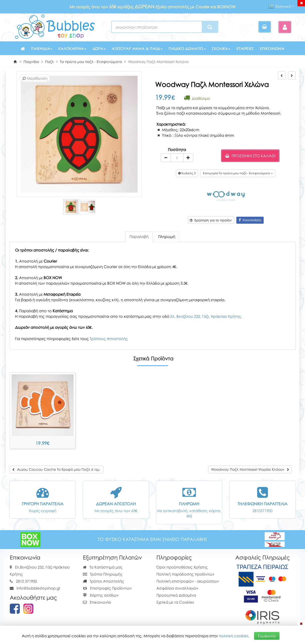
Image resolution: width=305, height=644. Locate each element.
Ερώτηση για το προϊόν (211, 220)
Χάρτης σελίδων (101, 595)
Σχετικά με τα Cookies (175, 602)
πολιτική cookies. (234, 636)
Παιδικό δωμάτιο (187, 49)
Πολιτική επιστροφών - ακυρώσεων (188, 581)
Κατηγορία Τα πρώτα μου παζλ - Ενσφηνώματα (238, 173)
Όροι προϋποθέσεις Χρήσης (182, 567)
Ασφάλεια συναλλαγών (177, 588)
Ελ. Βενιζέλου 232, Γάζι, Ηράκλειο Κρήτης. (206, 316)
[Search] (210, 27)
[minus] (166, 158)
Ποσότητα (177, 149)
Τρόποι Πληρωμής (103, 574)
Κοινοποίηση (250, 220)
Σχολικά (221, 49)
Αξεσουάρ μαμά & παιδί (137, 49)
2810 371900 (26, 581)
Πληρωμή (167, 236)
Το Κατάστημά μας (103, 567)
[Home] (15, 62)
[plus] (188, 158)
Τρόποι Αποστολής (104, 581)
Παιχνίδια (42, 49)
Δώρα (99, 49)
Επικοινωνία (272, 49)
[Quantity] (177, 158)
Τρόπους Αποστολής (109, 339)
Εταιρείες (245, 49)
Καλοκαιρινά (72, 49)
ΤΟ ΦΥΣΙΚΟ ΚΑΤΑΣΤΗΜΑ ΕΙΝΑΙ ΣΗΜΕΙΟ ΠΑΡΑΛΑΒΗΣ (152, 539)
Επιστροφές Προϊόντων (107, 588)
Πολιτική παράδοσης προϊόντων (185, 574)
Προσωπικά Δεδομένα (176, 595)
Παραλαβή (139, 236)
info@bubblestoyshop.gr (38, 588)
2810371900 (262, 511)
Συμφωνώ (267, 636)
